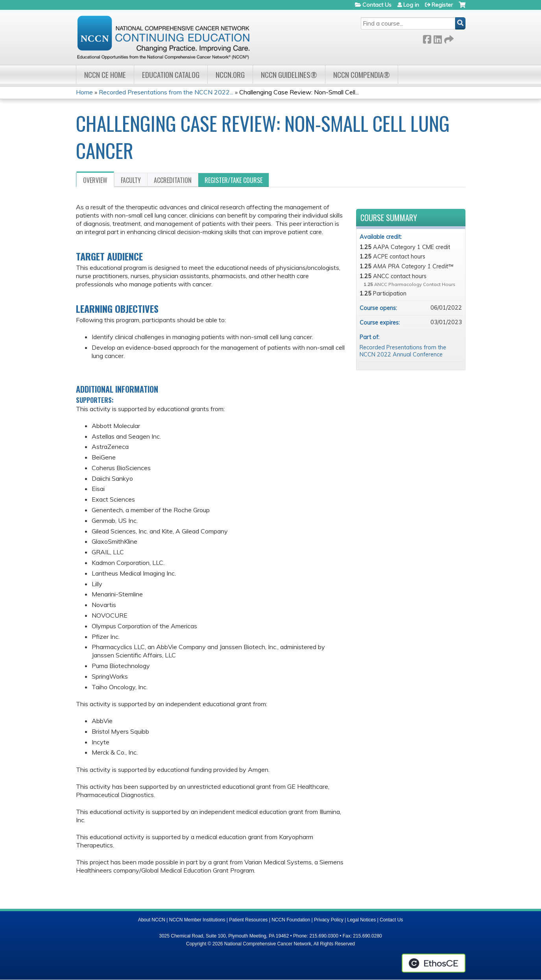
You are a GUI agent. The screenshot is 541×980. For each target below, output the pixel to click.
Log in (411, 5)
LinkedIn (438, 38)
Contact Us (377, 5)
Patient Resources (248, 920)
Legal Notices (361, 920)
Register (442, 5)
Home (84, 92)
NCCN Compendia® (362, 75)
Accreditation (173, 180)
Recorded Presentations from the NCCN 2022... (166, 92)
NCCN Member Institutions (197, 920)
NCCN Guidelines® (289, 75)
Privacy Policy (329, 920)
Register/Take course (234, 180)
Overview (95, 180)
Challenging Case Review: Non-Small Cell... (299, 92)
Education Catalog (171, 75)
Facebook (427, 38)
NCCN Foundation (291, 920)
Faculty (131, 180)
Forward (448, 38)
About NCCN (152, 920)
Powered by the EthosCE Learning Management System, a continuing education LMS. (434, 963)
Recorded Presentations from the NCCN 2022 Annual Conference (403, 351)
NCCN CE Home (105, 75)
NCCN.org (230, 75)
